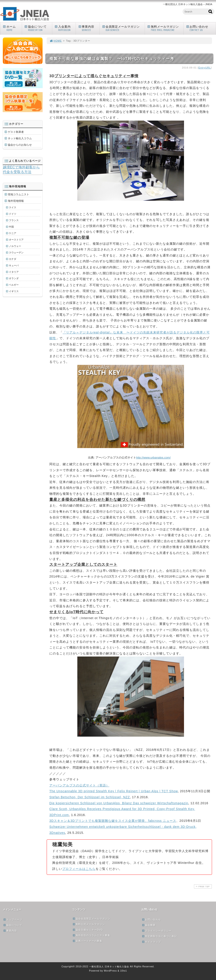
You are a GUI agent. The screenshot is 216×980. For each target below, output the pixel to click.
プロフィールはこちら (79, 869)
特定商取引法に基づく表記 (159, 936)
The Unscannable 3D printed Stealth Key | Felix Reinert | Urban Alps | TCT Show (114, 791)
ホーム (12, 28)
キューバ (14, 265)
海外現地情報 (16, 201)
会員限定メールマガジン (123, 28)
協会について (38, 28)
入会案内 (65, 28)
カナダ (13, 259)
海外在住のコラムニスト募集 (91, 935)
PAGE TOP (202, 886)
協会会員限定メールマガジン (91, 919)
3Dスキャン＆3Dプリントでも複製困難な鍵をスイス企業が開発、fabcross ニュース (113, 821)
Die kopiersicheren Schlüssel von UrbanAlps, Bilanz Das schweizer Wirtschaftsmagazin (119, 803)
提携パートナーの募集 (87, 941)
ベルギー (14, 285)
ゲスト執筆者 (16, 132)
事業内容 (89, 28)
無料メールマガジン (165, 28)
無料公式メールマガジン (89, 924)
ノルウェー (15, 246)
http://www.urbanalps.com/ (153, 458)
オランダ (14, 278)
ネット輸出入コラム (20, 138)
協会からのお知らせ (20, 145)
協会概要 (149, 925)
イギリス (14, 291)
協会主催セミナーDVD (88, 930)
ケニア (13, 233)
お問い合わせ (201, 28)
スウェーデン (16, 253)
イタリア (14, 272)
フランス (14, 220)
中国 (11, 227)
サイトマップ (151, 942)
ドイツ (13, 214)
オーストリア (16, 240)
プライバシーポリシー (157, 931)
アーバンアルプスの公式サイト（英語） (79, 785)
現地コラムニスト (18, 194)
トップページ (13, 919)
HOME (56, 41)
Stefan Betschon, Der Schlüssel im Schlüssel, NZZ (90, 797)
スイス (13, 207)
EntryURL (205, 68)
